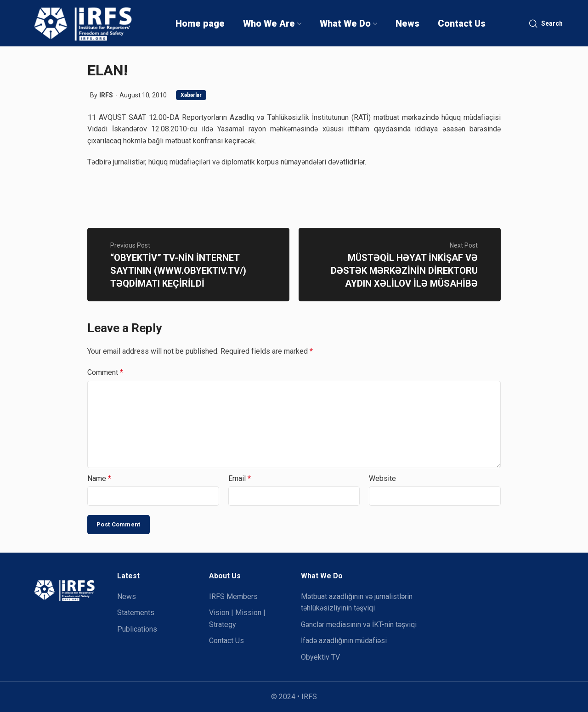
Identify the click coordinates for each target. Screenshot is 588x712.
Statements (136, 613)
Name (99, 478)
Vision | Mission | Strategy (237, 619)
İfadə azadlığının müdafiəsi (344, 641)
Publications (137, 629)
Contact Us (226, 641)
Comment (105, 372)
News (127, 596)
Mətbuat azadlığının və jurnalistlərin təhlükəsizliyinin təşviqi (357, 602)
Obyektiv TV (320, 657)
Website (382, 478)
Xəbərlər (191, 95)
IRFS (106, 95)
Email (240, 478)
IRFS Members (233, 596)
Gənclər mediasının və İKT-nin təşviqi (359, 624)
